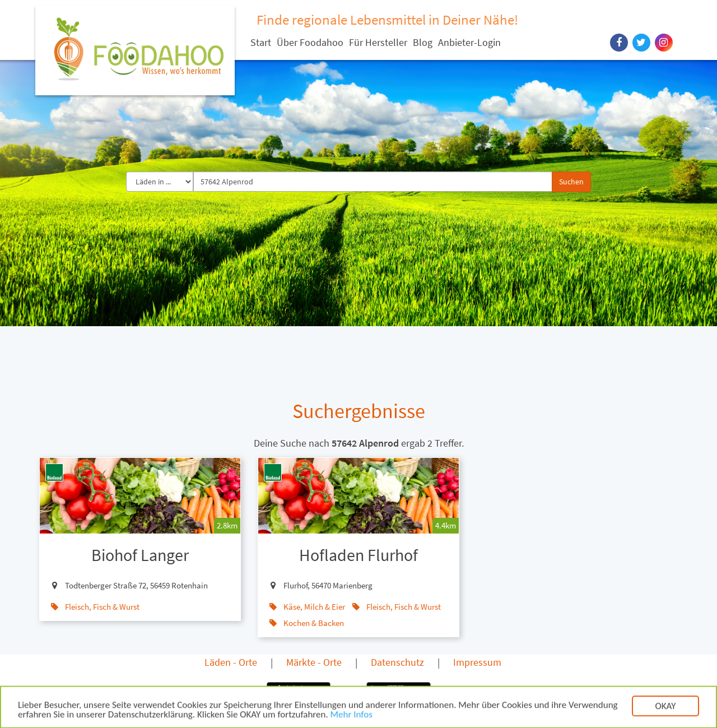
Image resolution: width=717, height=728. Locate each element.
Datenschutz (397, 662)
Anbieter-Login (469, 42)
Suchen (571, 182)
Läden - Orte (231, 662)
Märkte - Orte (314, 662)
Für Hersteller (378, 42)
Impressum (477, 662)
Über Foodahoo (310, 42)
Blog (423, 42)
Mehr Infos (351, 720)
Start (261, 42)
